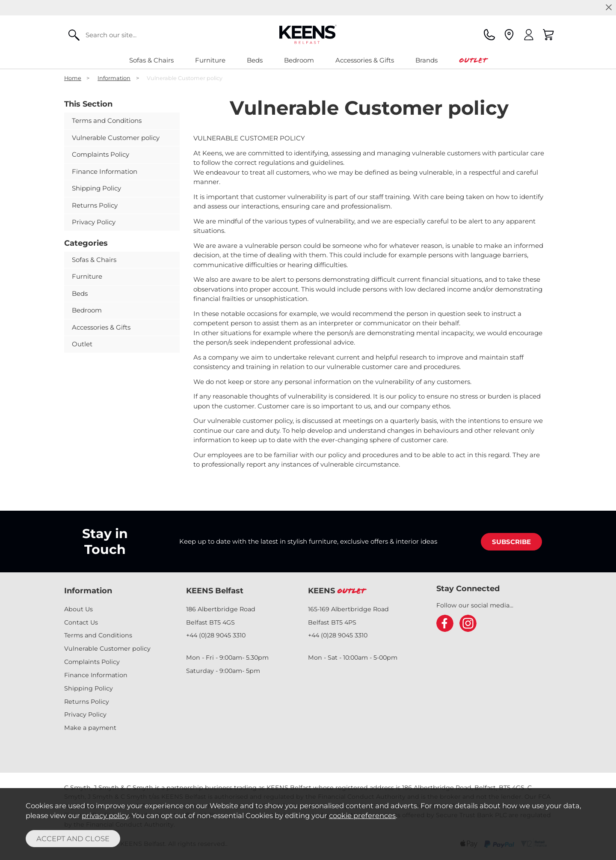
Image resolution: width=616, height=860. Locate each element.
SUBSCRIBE (511, 542)
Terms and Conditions (107, 121)
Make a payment (90, 728)
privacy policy (105, 815)
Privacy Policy (94, 222)
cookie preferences (362, 815)
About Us (78, 609)
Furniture (210, 60)
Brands (426, 60)
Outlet (473, 60)
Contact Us (81, 622)
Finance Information (105, 171)
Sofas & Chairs (151, 60)
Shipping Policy (96, 188)
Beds (255, 60)
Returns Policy (95, 205)
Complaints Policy (101, 154)
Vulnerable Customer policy (116, 138)
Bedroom (299, 60)
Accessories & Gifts (365, 60)
